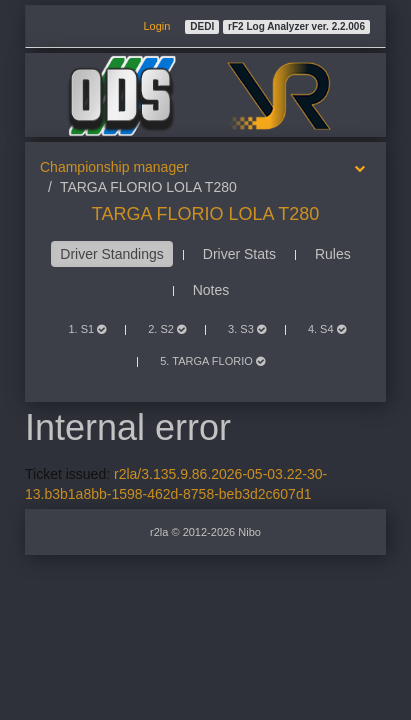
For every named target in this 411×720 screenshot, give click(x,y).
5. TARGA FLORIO (212, 361)
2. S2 (167, 329)
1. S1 (87, 329)
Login (156, 26)
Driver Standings (112, 254)
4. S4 (327, 329)
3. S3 (247, 329)
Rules (333, 254)
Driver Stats (239, 254)
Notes (211, 290)
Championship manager (114, 167)
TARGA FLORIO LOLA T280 (205, 214)
